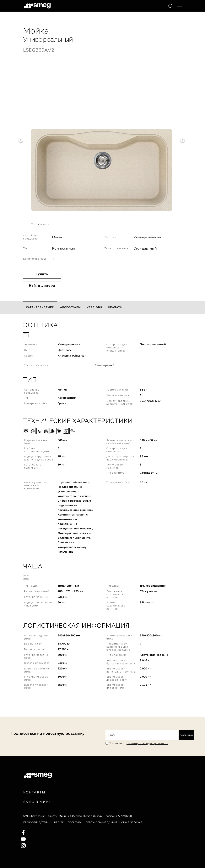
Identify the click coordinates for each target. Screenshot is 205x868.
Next (182, 140)
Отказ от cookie (132, 822)
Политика (75, 822)
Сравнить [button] (42, 224)
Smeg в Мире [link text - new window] (37, 802)
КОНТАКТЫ (34, 792)
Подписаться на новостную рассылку (48, 733)
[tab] (40, 307)
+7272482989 (125, 816)
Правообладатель (36, 822)
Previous (21, 140)
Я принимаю (139, 743)
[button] (102, 345)
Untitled (58, 822)
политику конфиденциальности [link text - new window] (147, 743)
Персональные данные (102, 822)
